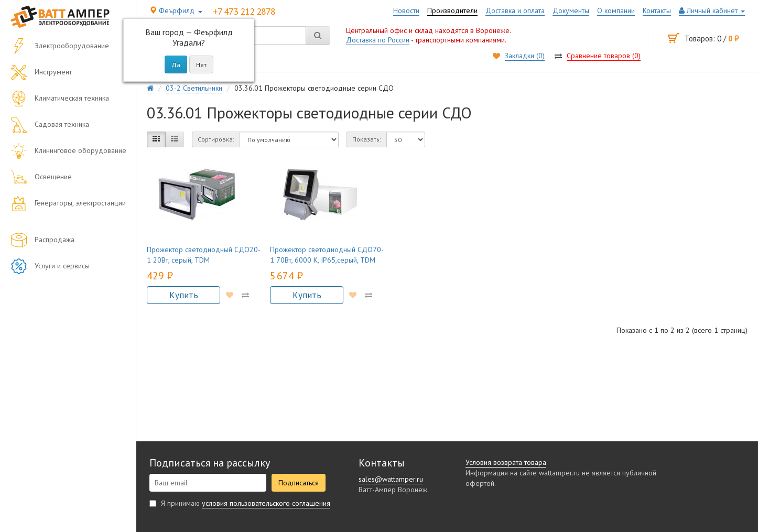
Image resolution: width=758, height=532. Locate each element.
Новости (406, 10)
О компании (616, 10)
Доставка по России (378, 40)
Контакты (657, 10)
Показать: (367, 139)
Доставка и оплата (515, 10)
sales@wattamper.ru (391, 479)
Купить (184, 295)
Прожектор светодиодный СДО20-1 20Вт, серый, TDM (204, 255)
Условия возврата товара (506, 462)
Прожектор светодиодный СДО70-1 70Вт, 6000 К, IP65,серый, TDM (327, 255)
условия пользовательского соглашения (266, 503)
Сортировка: (216, 139)
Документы (571, 10)
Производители (452, 10)
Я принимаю (240, 503)
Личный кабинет (712, 10)
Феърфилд (172, 10)
